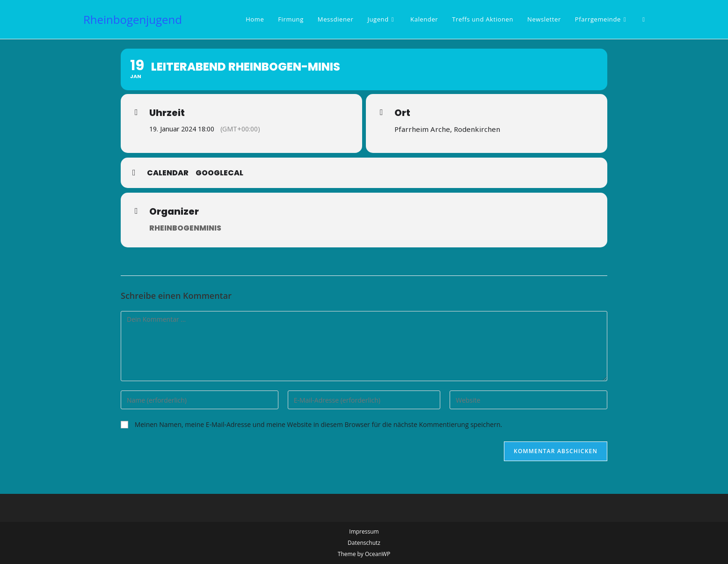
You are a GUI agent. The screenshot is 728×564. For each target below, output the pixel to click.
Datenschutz (364, 543)
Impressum (364, 531)
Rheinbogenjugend (133, 19)
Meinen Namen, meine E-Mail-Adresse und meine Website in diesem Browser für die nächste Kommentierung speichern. (319, 424)
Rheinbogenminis (185, 228)
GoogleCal (219, 173)
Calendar (168, 173)
